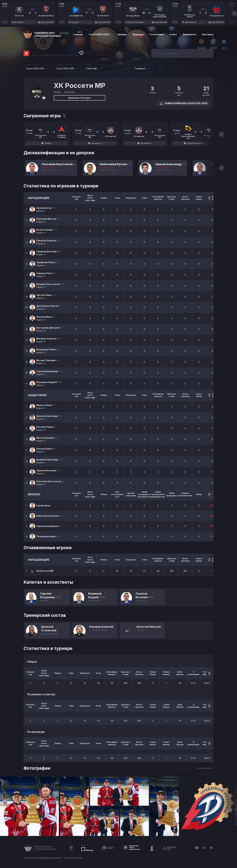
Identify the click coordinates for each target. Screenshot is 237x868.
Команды (138, 34)
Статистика (157, 34)
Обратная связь (73, 858)
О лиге (173, 34)
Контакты (208, 34)
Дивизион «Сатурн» (80, 98)
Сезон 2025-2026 (100, 34)
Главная (78, 34)
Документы (189, 34)
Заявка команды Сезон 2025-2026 (183, 103)
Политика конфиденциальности (43, 858)
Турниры (122, 34)
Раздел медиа (205, 768)
